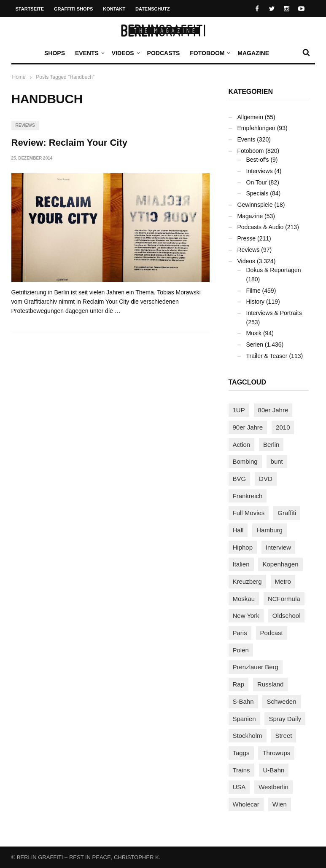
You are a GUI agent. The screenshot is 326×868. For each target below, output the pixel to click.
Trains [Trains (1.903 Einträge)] (241, 770)
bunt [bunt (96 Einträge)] (277, 461)
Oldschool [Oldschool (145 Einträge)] (287, 616)
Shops (55, 53)
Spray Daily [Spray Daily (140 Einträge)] (285, 719)
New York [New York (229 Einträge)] (246, 616)
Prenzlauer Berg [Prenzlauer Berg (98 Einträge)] (256, 667)
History (256, 302)
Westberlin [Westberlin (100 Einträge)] (273, 787)
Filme (253, 291)
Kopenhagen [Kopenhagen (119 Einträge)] (280, 564)
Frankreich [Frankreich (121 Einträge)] (248, 496)
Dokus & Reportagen (274, 270)
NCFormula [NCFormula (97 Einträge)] (284, 599)
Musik (254, 333)
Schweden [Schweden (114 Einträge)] (281, 701)
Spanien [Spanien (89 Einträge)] (244, 719)
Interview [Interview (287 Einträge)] (278, 547)
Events (89, 53)
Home (19, 77)
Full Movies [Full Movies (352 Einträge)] (249, 513)
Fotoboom (209, 53)
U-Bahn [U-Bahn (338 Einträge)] (274, 770)
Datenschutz (153, 9)
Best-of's (258, 160)
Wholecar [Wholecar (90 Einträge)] (246, 804)
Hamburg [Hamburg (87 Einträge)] (269, 530)
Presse (247, 238)
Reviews (25, 125)
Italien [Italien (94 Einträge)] (241, 564)
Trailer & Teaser (267, 356)
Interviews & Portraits (274, 313)
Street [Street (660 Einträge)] (283, 736)
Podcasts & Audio (261, 227)
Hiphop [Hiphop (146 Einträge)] (243, 547)
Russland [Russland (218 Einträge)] (271, 684)
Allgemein (250, 117)
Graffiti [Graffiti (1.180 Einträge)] (287, 513)
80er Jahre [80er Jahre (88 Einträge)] (273, 410)
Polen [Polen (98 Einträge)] (241, 650)
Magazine (253, 53)
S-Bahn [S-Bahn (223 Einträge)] (243, 701)
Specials (257, 193)
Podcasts (164, 53)
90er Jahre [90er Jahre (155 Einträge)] (248, 427)
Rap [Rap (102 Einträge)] (239, 684)
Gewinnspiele (255, 205)
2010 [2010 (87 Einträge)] (283, 427)
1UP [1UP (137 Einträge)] (239, 410)
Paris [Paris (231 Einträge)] (240, 633)
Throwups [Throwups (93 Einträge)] (276, 753)
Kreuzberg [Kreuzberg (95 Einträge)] (247, 581)
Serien (255, 345)
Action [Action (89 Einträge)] (242, 445)
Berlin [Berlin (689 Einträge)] (271, 445)
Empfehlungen (256, 128)
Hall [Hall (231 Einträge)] (238, 530)
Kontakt (114, 9)
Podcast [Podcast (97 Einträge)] (272, 633)
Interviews (260, 171)
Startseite (30, 9)
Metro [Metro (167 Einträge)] (283, 581)
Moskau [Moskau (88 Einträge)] (244, 599)
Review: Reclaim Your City (70, 143)
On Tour (257, 182)
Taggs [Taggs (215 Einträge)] (241, 753)
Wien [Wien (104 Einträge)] (280, 804)
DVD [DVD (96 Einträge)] (266, 479)
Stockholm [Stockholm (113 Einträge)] (248, 736)
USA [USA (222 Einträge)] (239, 787)
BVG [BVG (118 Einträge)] (240, 479)
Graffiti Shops (73, 9)
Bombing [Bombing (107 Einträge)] (245, 461)
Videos (125, 53)
